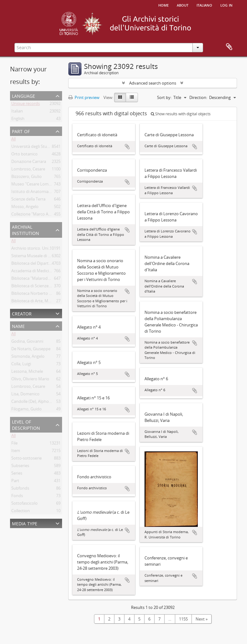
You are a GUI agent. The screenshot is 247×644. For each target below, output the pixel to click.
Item (16, 452)
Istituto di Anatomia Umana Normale (46, 193)
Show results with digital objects (181, 114)
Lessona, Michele (27, 372)
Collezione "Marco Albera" (35, 215)
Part (15, 482)
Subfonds (20, 489)
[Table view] (132, 97)
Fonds (17, 497)
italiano (204, 5)
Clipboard (229, 47)
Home (163, 5)
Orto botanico (24, 155)
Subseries (20, 467)
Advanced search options (153, 83)
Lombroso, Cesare (28, 170)
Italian (17, 112)
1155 (183, 619)
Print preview (84, 97)
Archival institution (26, 229)
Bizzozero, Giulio (26, 178)
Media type (25, 523)
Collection (21, 512)
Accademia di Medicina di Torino (41, 272)
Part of (21, 131)
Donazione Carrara (29, 163)
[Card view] (120, 97)
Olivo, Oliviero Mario (30, 380)
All (13, 140)
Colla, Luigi (21, 365)
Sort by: (164, 97)
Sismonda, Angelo (28, 357)
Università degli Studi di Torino (40, 148)
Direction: (198, 97)
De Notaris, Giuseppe (31, 350)
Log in (226, 5)
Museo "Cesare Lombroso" (36, 185)
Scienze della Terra (28, 200)
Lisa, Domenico (25, 395)
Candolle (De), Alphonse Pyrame (41, 402)
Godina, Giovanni (27, 342)
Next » (202, 619)
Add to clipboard (127, 147)
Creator (22, 313)
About (183, 5)
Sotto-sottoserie (26, 459)
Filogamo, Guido (26, 410)
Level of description (26, 424)
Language (24, 95)
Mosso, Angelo (25, 208)
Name (18, 326)
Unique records (26, 105)
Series (17, 474)
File (14, 444)
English (18, 120)
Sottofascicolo (24, 504)
